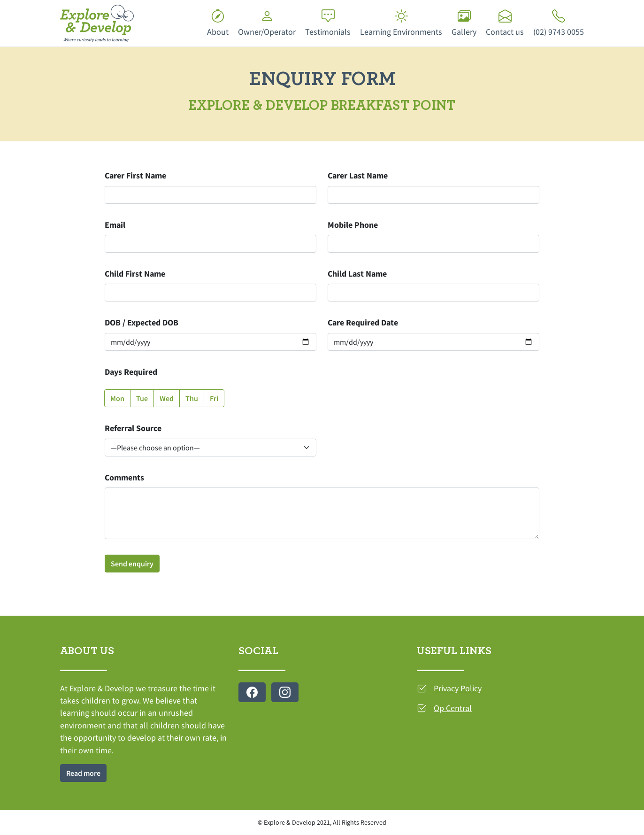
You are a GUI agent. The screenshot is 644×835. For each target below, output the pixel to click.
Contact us (505, 23)
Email (115, 225)
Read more (83, 773)
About (218, 23)
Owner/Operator (267, 23)
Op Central (453, 708)
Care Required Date (363, 323)
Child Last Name (357, 274)
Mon (117, 398)
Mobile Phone (353, 225)
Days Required (131, 372)
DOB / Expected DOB (142, 323)
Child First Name (135, 274)
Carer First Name (135, 176)
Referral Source (133, 428)
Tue (142, 398)
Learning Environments (401, 23)
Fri (214, 398)
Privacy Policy (458, 688)
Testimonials (328, 23)
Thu (192, 398)
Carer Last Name (358, 176)
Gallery (464, 23)
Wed (167, 398)
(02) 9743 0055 (559, 23)
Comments (124, 478)
